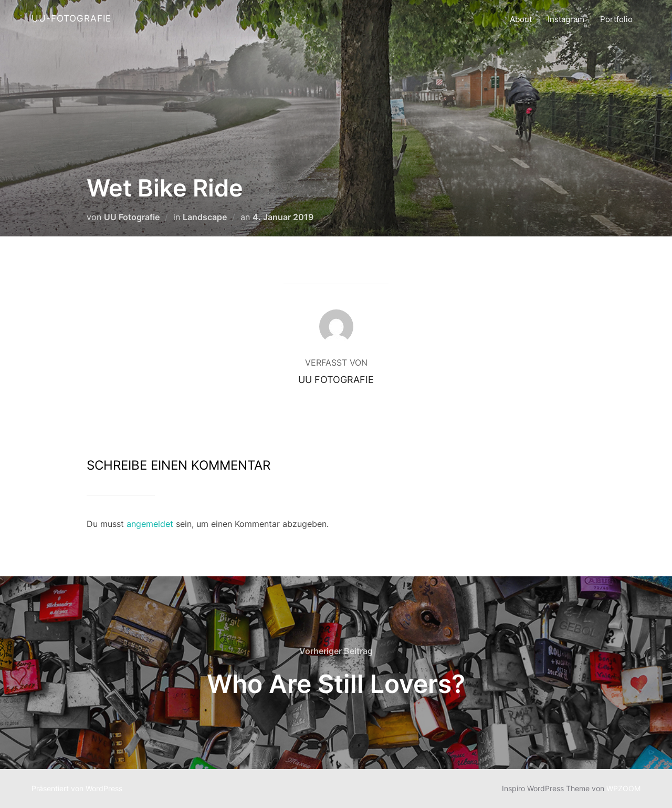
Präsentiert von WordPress (77, 788)
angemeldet (150, 524)
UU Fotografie (132, 217)
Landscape (205, 217)
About (521, 19)
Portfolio (616, 19)
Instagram (566, 19)
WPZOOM (623, 788)
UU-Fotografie (71, 18)
